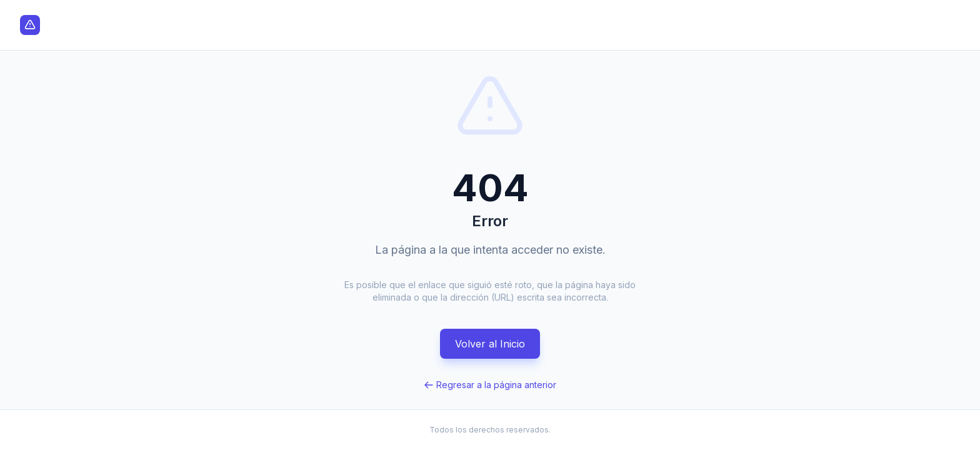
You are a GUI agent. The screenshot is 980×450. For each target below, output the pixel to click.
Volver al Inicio (490, 344)
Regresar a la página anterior (490, 385)
